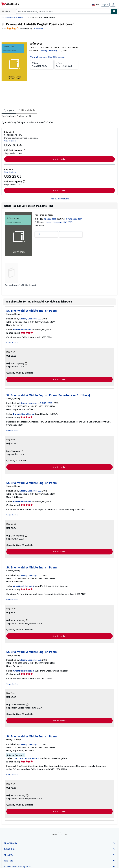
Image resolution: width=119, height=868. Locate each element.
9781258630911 (75, 219)
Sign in (105, 5)
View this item (10, 141)
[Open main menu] (7, 11)
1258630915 (51, 219)
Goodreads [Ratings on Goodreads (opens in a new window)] (38, 29)
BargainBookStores (23, 415)
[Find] (114, 11)
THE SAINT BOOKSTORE (26, 759)
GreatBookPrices (22, 330)
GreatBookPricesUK (24, 587)
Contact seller (12, 343)
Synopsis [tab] (9, 110)
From (42, 64)
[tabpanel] (58, 119)
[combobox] (64, 11)
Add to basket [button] (59, 159)
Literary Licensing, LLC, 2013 (59, 222)
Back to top (59, 836)
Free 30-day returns (60, 199)
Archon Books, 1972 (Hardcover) (21, 285)
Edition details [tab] (26, 110)
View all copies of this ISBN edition (47, 57)
